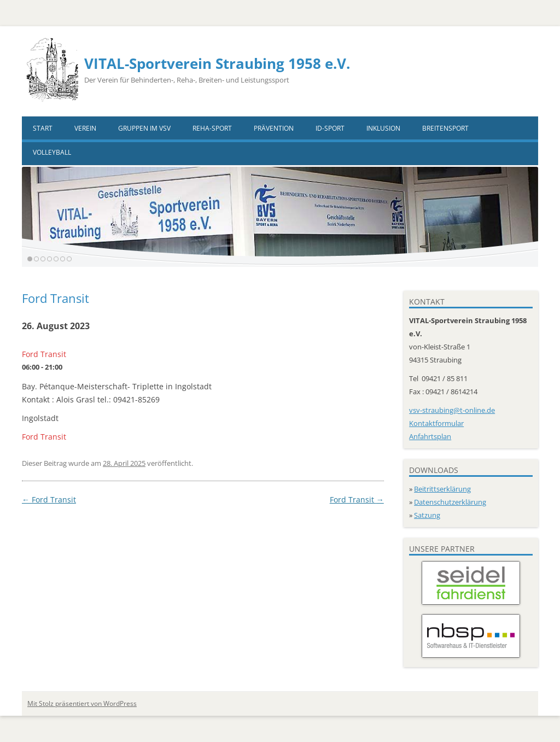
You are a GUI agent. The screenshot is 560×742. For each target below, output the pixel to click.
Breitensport (445, 128)
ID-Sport (330, 128)
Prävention (274, 128)
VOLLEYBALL (52, 152)
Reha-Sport (212, 128)
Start (43, 128)
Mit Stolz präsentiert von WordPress (82, 703)
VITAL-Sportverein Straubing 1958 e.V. (217, 63)
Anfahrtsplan (430, 436)
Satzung (427, 515)
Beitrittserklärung (442, 489)
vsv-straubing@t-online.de (452, 410)
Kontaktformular (436, 423)
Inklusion (383, 128)
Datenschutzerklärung (450, 502)
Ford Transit (49, 499)
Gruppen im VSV (144, 128)
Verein (85, 128)
